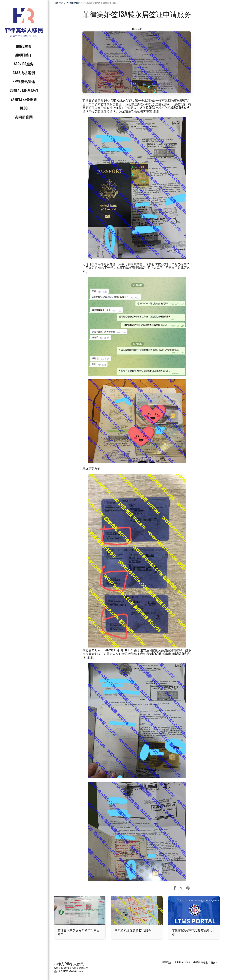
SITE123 (65, 971)
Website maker (77, 971)
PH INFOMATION (73, 3)
